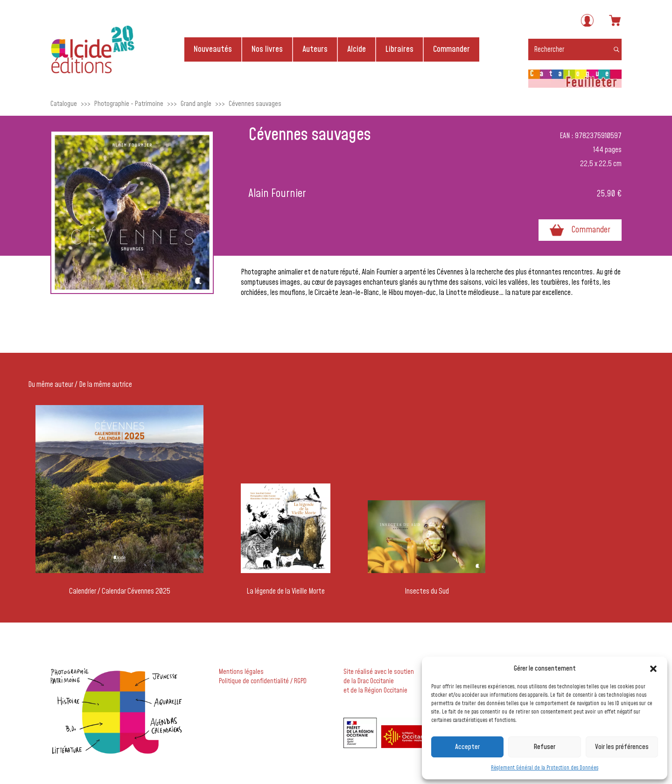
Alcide (357, 49)
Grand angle (196, 104)
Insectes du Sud (427, 591)
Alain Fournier (277, 194)
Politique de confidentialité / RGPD (263, 681)
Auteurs (315, 49)
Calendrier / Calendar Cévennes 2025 (120, 591)
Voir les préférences (622, 747)
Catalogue (64, 104)
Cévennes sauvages (255, 104)
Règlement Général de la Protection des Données (545, 768)
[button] (653, 669)
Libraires (399, 49)
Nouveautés (213, 49)
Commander (451, 49)
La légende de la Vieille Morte (286, 591)
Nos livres (267, 49)
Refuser (544, 747)
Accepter (467, 747)
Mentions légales (241, 672)
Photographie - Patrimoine (129, 104)
